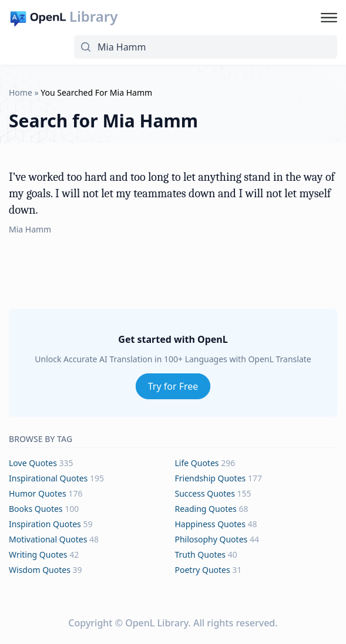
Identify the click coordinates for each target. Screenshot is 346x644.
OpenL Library (157, 623)
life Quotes (197, 463)
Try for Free (173, 386)
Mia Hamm (30, 229)
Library (93, 16)
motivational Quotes (48, 539)
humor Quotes (38, 493)
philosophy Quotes (211, 539)
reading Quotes (206, 509)
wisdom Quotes (40, 570)
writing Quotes (38, 554)
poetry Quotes (203, 570)
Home (21, 92)
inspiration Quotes (45, 524)
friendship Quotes (211, 478)
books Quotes (36, 509)
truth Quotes (201, 554)
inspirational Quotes (48, 478)
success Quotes (205, 493)
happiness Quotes (210, 524)
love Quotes (33, 463)
